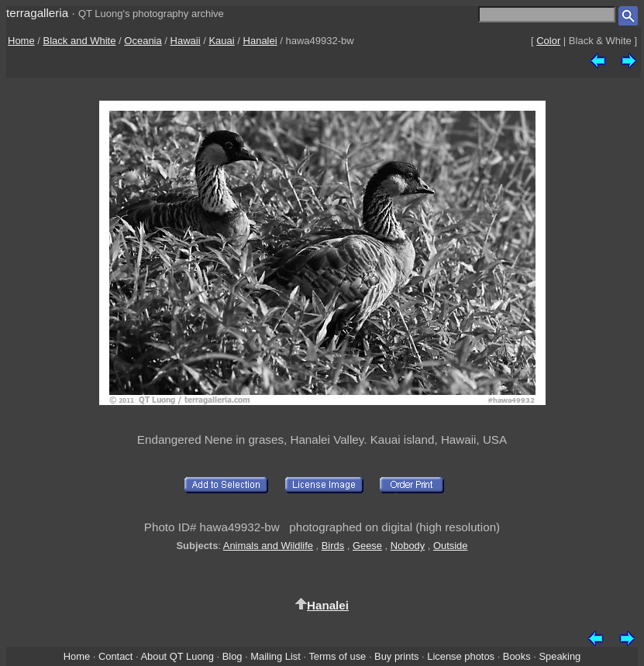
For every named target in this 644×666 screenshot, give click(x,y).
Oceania (143, 41)
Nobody (408, 546)
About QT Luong (177, 656)
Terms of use (337, 656)
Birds (333, 546)
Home (21, 41)
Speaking (560, 656)
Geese (367, 546)
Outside (450, 546)
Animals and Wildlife (268, 546)
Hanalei (260, 41)
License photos (461, 656)
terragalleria (37, 13)
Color (548, 41)
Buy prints (396, 656)
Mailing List (276, 656)
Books (517, 656)
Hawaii (186, 41)
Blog (232, 656)
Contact (115, 656)
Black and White (80, 41)
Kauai (221, 41)
